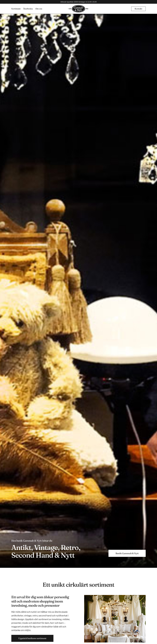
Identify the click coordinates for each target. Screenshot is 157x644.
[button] (138, 9)
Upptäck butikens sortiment (32, 638)
